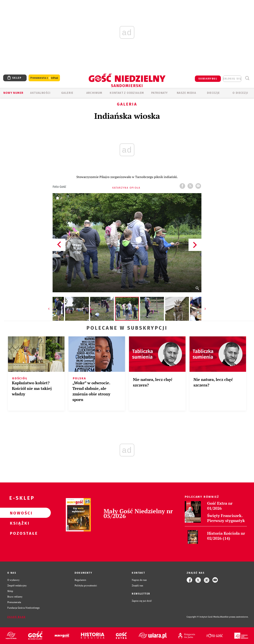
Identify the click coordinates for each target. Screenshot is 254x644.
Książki (19, 523)
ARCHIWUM (94, 93)
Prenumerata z (44, 78)
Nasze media (186, 93)
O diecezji (240, 93)
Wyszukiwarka (247, 78)
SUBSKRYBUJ (208, 79)
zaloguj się (232, 79)
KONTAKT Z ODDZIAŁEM (127, 93)
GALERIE (67, 93)
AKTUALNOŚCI (40, 93)
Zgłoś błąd (16, 617)
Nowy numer (13, 93)
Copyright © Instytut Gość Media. (203, 617)
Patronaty (160, 93)
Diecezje (213, 93)
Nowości (19, 513)
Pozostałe (19, 533)
